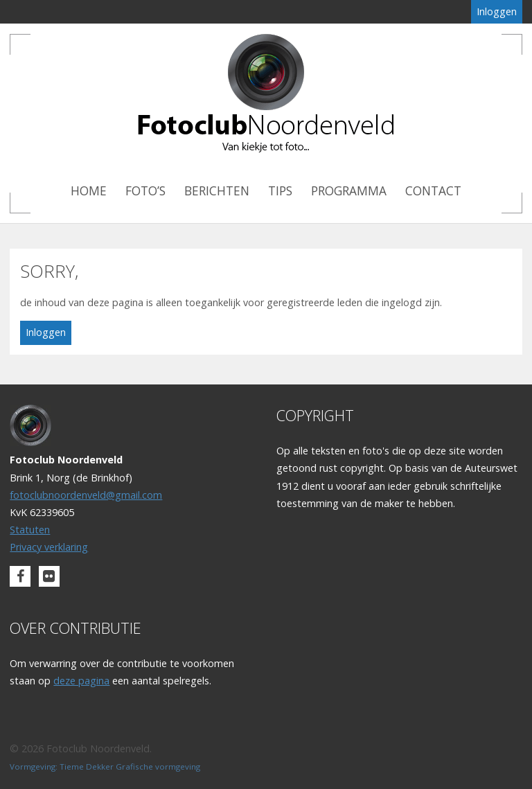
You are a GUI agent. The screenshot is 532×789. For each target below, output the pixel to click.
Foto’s (145, 191)
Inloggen (497, 11)
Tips (280, 191)
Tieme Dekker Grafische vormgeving (130, 766)
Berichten (217, 191)
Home (89, 191)
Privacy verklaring (49, 547)
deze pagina (81, 681)
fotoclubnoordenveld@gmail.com (86, 495)
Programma (349, 191)
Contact (433, 191)
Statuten (30, 530)
